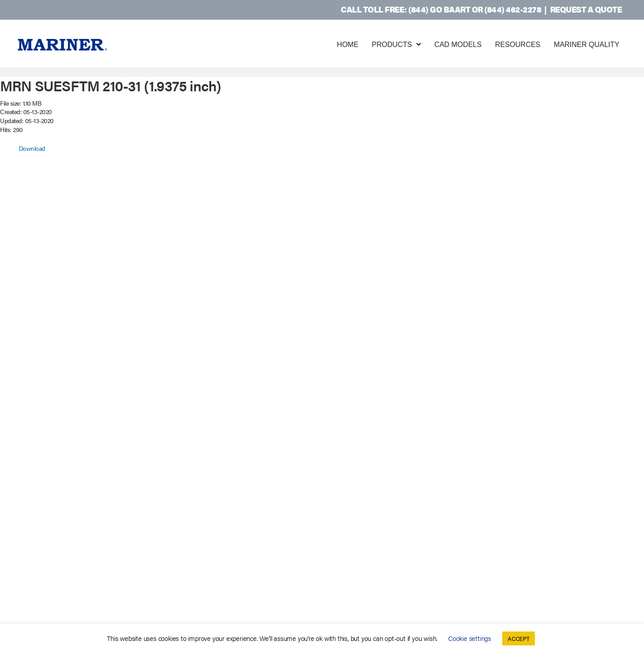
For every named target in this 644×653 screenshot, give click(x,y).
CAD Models (458, 45)
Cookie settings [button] (470, 638)
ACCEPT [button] (519, 638)
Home (347, 45)
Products (392, 45)
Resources (518, 45)
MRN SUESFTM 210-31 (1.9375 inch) (110, 85)
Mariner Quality (587, 45)
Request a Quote (586, 9)
